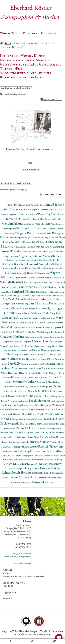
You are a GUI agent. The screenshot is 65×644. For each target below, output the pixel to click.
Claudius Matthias (13, 336)
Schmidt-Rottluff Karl (15, 282)
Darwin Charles (26, 368)
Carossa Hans (28, 477)
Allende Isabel (23, 313)
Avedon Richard (56, 229)
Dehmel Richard (27, 428)
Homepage (49, 33)
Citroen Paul (10, 317)
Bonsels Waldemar (43, 323)
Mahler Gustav (34, 424)
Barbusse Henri (45, 292)
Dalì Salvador (50, 419)
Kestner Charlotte (22, 346)
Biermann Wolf (25, 219)
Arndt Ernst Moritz (42, 437)
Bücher (45, 73)
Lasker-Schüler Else (51, 424)
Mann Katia (26, 482)
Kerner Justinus (42, 377)
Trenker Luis (23, 401)
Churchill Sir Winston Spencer (45, 268)
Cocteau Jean (44, 428)
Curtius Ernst (42, 278)
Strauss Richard (42, 368)
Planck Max (38, 219)
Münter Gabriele (24, 299)
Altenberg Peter (9, 229)
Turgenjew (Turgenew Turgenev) (17, 342)
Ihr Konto (11, 641)
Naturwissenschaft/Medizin (25, 60)
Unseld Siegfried (46, 414)
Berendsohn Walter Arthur (43, 391)
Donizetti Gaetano (39, 442)
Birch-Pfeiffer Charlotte (21, 205)
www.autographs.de (23, 563)
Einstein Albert (11, 350)
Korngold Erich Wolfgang (34, 242)
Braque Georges (54, 409)
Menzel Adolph (42, 341)
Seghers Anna (10, 368)
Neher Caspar (8, 447)
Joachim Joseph (18, 273)
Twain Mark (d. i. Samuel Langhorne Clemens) (27, 295)
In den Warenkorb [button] (31, 170)
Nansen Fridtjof (9, 233)
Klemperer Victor (57, 373)
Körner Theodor (27, 247)
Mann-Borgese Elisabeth (38, 224)
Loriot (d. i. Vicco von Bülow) (35, 237)
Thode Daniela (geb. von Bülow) (49, 251)
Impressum (7, 599)
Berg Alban (19, 354)
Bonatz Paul (15, 396)
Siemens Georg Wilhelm (44, 359)
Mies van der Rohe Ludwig (46, 396)
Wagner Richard (27, 233)
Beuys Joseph (23, 405)
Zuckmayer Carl (25, 350)
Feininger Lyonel (32, 468)
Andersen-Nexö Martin (34, 419)
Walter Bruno (57, 323)
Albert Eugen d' (32, 210)
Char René (26, 287)
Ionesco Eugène (8, 214)
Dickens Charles (31, 364)
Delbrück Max (46, 210)
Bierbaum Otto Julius (51, 468)
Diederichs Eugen (42, 473)
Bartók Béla (15, 363)
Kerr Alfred (56, 364)
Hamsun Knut (23, 268)
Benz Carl (7, 327)
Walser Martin (29, 251)
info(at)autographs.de (22, 553)
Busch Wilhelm (45, 233)
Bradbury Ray (9, 405)
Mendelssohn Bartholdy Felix (19, 260)
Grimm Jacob (56, 287)
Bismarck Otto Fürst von (26, 214)
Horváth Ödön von (12, 377)
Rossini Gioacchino (51, 446)
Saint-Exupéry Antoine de (24, 327)
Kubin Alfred (10, 359)
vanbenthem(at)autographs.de (18, 557)
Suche (32, 641)
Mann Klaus (25, 437)
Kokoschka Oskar (43, 482)
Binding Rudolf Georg (13, 242)
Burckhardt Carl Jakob (13, 432)
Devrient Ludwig (53, 459)
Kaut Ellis (27, 396)
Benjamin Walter (50, 405)
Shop (8, 43)
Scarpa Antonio (8, 268)
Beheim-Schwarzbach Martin (14, 442)
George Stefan (35, 405)
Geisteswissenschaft (18, 64)
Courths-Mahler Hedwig (41, 346)
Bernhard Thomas (24, 291)
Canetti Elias (37, 318)
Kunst (39, 56)
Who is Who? (10, 33)
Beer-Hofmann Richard (44, 303)
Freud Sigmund (46, 387)
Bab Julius (14, 323)
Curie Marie (6, 292)
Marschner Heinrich (34, 460)
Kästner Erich (49, 318)
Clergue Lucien (20, 308)
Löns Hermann (58, 437)
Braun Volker (13, 247)
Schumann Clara (33, 337)
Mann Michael (9, 414)
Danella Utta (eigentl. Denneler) (29, 456)
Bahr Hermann (57, 401)
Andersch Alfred (43, 327)
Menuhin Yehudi (13, 223)
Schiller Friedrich (41, 287)
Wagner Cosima (11, 256)
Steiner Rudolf (27, 323)
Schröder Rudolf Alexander (49, 247)
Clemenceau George (14, 468)
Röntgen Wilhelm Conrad (42, 282)
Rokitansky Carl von (27, 386)
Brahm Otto (16, 373)
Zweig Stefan (17, 419)
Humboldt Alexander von (38, 273)
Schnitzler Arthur (24, 381)
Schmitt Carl (42, 354)
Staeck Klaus (7, 455)
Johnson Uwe (55, 354)
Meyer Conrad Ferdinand (25, 278)
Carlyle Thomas (26, 359)
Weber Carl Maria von (38, 308)
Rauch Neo (41, 451)
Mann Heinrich (10, 287)
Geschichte (49, 64)
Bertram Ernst (26, 228)
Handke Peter (31, 332)
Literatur (9, 56)
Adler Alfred (55, 451)
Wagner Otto (56, 428)
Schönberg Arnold (56, 278)
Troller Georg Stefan (52, 313)
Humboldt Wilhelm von (26, 414)
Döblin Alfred (37, 313)
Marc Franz (53, 295)
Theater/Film (12, 69)
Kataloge (30, 33)
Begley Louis (40, 205)
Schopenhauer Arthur (26, 447)
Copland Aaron (33, 433)
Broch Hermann (40, 400)
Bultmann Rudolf (53, 219)
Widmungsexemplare (18, 73)
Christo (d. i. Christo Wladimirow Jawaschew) (33, 464)
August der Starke (30, 256)
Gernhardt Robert (10, 451)
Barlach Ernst (57, 432)
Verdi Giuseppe (44, 332)
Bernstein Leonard (26, 264)
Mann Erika (19, 209)
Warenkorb (50, 640)
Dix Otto (30, 373)
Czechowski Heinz (51, 456)
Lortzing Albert (28, 377)
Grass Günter (44, 364)
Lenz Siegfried (25, 318)
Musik (26, 56)
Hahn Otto (29, 354)
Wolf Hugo (45, 433)
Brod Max (58, 346)
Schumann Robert (9, 437)
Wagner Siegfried (47, 214)
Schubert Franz (57, 237)
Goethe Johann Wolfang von (51, 264)
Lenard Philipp (15, 237)
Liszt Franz (14, 478)
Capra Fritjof (59, 282)
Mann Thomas (42, 229)
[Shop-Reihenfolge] (16, 88)
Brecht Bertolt (19, 460)
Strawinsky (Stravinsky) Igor (52, 337)
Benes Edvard (58, 442)
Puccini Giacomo (52, 256)
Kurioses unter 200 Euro (22, 77)
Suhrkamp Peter (27, 451)
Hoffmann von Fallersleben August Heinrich (25, 409)
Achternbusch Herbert (17, 472)
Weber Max (58, 210)
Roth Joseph (58, 332)
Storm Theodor (12, 251)
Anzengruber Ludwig (47, 478)
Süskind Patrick (42, 373)
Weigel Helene (57, 224)
